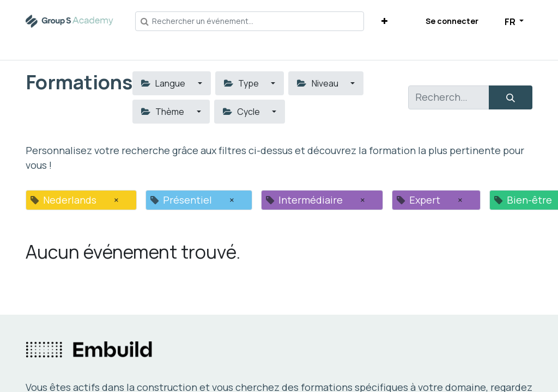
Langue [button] (164, 83)
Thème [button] (163, 112)
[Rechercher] (511, 97)
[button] (384, 21)
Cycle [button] (242, 112)
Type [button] (242, 83)
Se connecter (452, 21)
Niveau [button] (318, 83)
